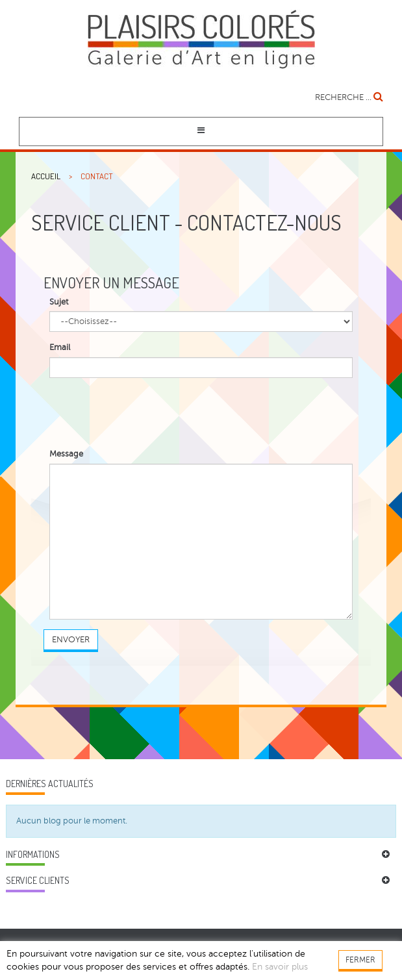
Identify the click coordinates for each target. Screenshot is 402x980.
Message (66, 454)
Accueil (46, 176)
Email (60, 347)
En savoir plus (280, 967)
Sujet (59, 302)
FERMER (360, 960)
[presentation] (148, 413)
